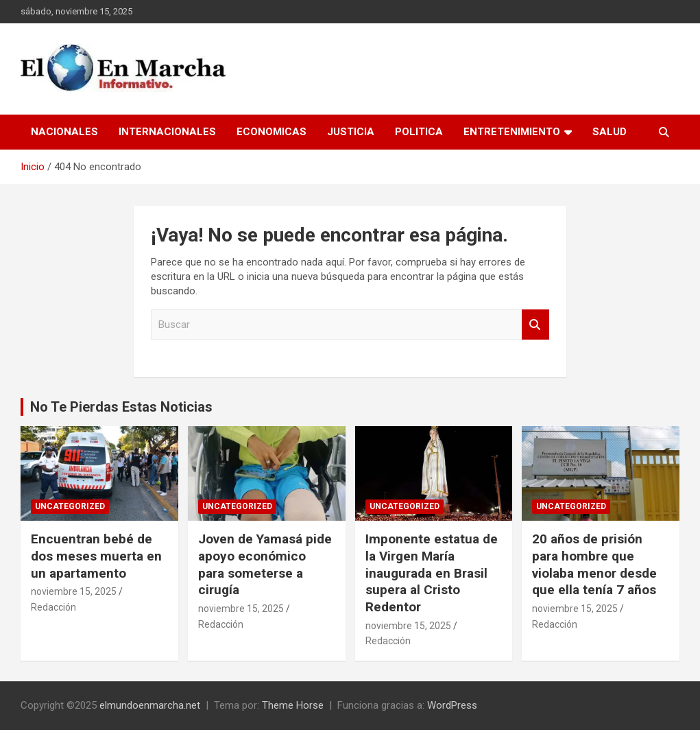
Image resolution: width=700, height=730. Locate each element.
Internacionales (167, 132)
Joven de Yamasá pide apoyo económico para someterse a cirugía (265, 564)
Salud (610, 132)
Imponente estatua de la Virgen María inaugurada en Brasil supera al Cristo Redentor (432, 573)
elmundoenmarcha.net (150, 705)
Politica (419, 132)
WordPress (452, 705)
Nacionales (64, 132)
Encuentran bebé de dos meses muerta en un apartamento (96, 556)
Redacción (53, 607)
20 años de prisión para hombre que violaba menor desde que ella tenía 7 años (594, 564)
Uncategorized (70, 506)
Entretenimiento (512, 132)
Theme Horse (293, 705)
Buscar (535, 325)
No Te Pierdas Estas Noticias (121, 407)
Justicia (351, 132)
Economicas (271, 132)
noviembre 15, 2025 (74, 591)
